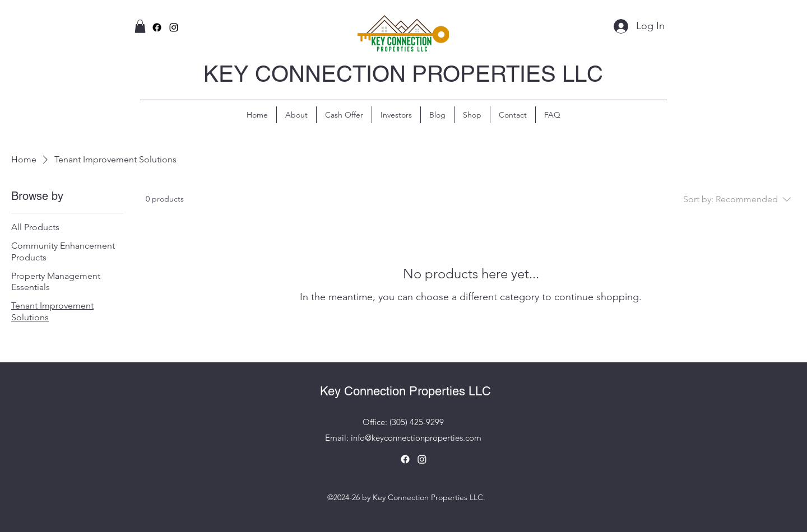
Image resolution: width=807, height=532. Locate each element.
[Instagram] (422, 459)
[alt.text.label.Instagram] (174, 27)
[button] (140, 26)
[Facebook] (157, 27)
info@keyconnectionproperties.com (416, 438)
